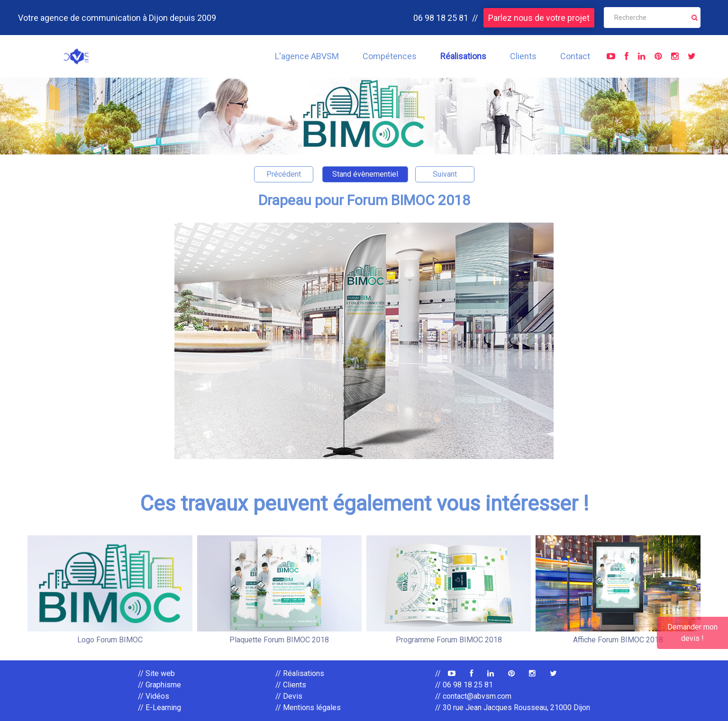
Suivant (445, 174)
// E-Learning (159, 707)
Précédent (284, 174)
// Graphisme (159, 685)
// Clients (291, 685)
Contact (575, 56)
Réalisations (463, 56)
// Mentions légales (308, 707)
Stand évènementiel (365, 174)
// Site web (156, 673)
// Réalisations (300, 673)
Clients (523, 56)
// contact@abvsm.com (473, 696)
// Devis (289, 696)
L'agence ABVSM (307, 56)
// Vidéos (154, 696)
